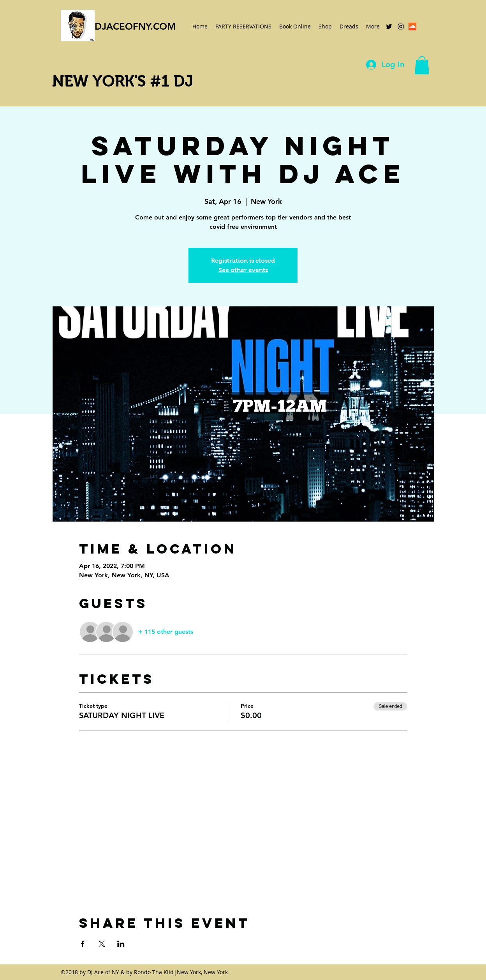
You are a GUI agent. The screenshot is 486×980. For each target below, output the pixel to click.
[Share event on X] (102, 944)
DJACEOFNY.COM (135, 26)
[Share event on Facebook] (83, 944)
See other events (243, 270)
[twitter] (389, 27)
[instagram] (401, 27)
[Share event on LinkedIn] (121, 944)
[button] (422, 65)
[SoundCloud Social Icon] (412, 27)
